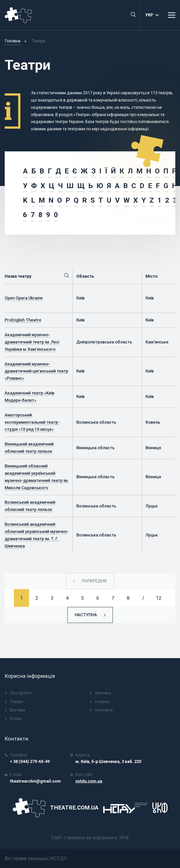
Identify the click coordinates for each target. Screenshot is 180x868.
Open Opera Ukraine (24, 298)
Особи (13, 719)
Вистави (15, 710)
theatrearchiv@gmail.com (35, 781)
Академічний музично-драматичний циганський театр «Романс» (36, 371)
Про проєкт (18, 693)
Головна (13, 41)
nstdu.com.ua (89, 781)
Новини (100, 702)
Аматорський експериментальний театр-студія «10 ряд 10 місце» (32, 422)
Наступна (86, 615)
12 (159, 598)
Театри (14, 702)
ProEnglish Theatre (23, 320)
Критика (100, 693)
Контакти (101, 710)
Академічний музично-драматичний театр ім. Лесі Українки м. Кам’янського (32, 342)
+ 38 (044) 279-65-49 (30, 761)
